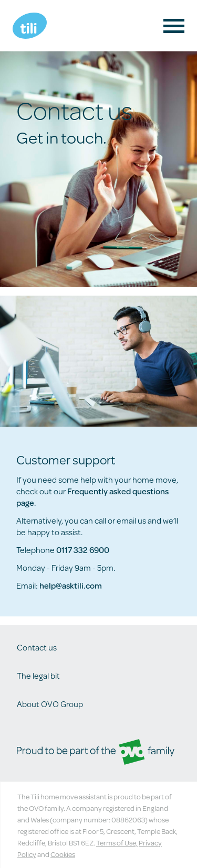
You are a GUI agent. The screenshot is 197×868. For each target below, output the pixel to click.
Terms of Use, (117, 843)
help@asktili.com (71, 585)
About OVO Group (50, 704)
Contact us (37, 647)
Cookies (63, 854)
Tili (30, 26)
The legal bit (38, 675)
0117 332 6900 (83, 550)
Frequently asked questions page (92, 497)
